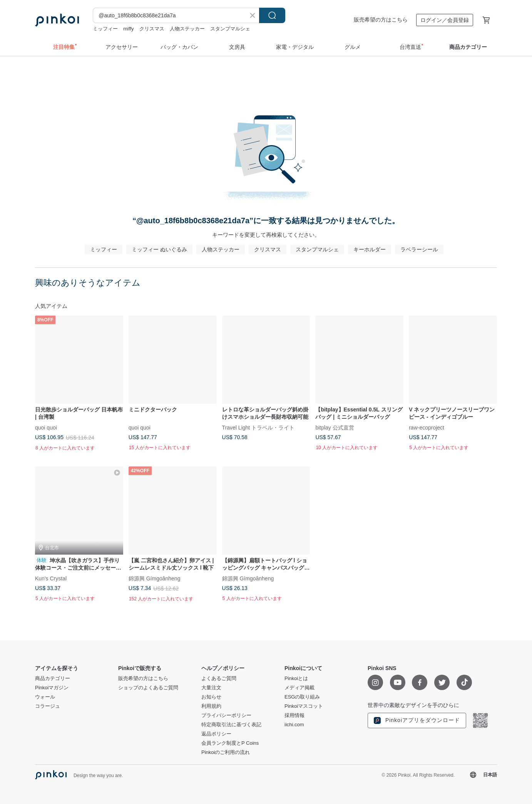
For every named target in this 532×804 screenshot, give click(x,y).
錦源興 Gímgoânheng (155, 578)
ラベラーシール (419, 249)
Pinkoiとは (296, 679)
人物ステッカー (187, 29)
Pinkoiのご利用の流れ (226, 752)
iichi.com (294, 725)
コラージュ (48, 706)
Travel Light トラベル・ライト (258, 427)
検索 (272, 15)
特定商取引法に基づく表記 (231, 725)
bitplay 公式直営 (335, 427)
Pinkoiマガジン (52, 688)
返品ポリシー (216, 734)
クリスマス (152, 29)
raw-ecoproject (427, 427)
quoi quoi (46, 427)
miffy (128, 29)
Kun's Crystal (51, 578)
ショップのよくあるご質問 (148, 688)
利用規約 (211, 706)
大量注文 (211, 688)
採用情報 (294, 715)
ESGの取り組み (302, 697)
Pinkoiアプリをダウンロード (417, 720)
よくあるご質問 (219, 679)
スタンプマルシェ (230, 29)
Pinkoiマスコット (304, 706)
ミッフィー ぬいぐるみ (159, 249)
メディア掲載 (299, 688)
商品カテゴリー (53, 679)
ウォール (45, 697)
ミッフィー (105, 29)
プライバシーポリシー (226, 715)
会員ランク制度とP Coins (230, 743)
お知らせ (211, 697)
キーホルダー (370, 249)
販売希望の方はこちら (381, 20)
